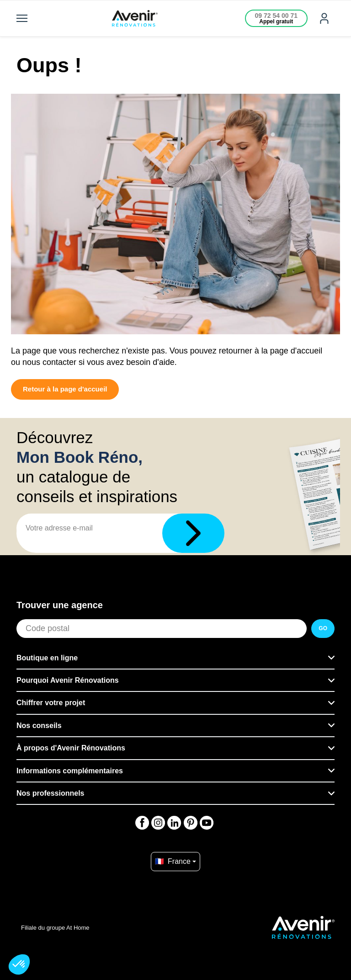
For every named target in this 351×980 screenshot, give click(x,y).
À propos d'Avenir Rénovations (71, 748)
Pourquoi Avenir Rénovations (68, 680)
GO (323, 628)
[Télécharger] (193, 533)
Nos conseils (39, 726)
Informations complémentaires (70, 771)
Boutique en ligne (47, 658)
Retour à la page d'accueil (65, 389)
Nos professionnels (50, 793)
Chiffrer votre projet (51, 703)
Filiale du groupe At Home (55, 928)
